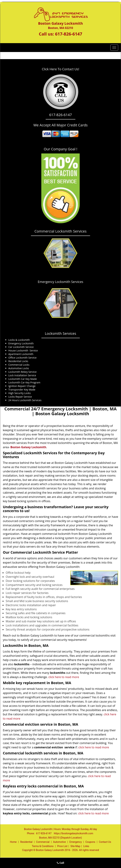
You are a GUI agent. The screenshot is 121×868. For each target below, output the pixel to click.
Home (13, 842)
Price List (62, 846)
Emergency (76, 842)
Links (86, 846)
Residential (26, 842)
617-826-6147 (69, 34)
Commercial (43, 842)
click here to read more (64, 677)
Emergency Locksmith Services (61, 282)
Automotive (60, 842)
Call (60, 863)
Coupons (90, 842)
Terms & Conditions (43, 846)
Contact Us (105, 842)
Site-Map (75, 846)
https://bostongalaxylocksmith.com (73, 833)
